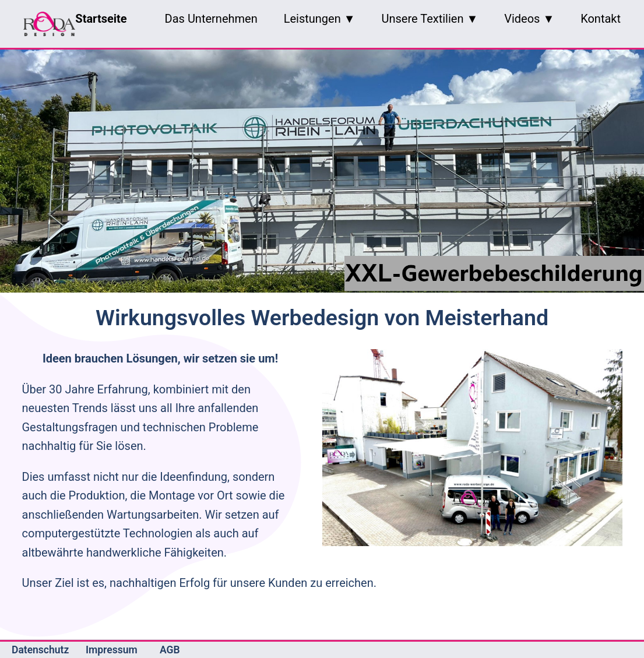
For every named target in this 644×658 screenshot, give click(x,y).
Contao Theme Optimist (433, 650)
